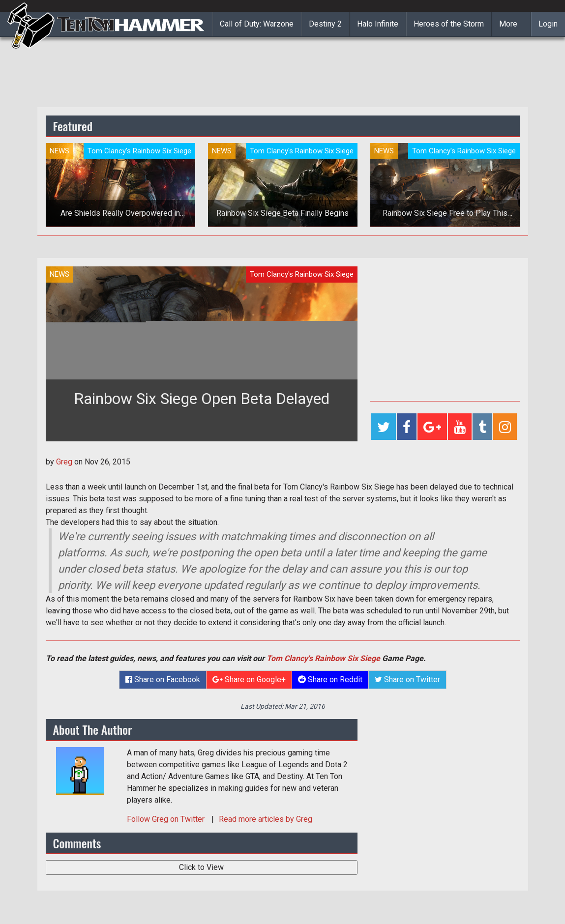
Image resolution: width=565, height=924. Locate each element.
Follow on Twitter (167, 819)
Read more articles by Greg (266, 819)
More (508, 24)
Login (548, 24)
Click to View (201, 867)
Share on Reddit (330, 679)
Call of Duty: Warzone (257, 24)
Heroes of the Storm (449, 24)
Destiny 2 (325, 24)
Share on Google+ (249, 679)
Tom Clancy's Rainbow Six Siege (323, 658)
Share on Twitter (407, 679)
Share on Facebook (163, 679)
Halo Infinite (378, 24)
